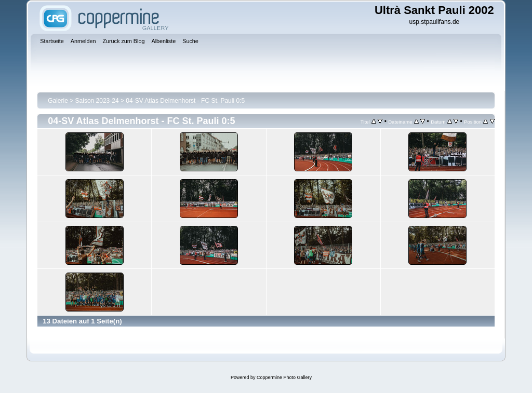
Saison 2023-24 (97, 101)
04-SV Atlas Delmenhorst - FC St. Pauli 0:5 (185, 101)
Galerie (58, 101)
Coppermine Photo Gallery (284, 377)
